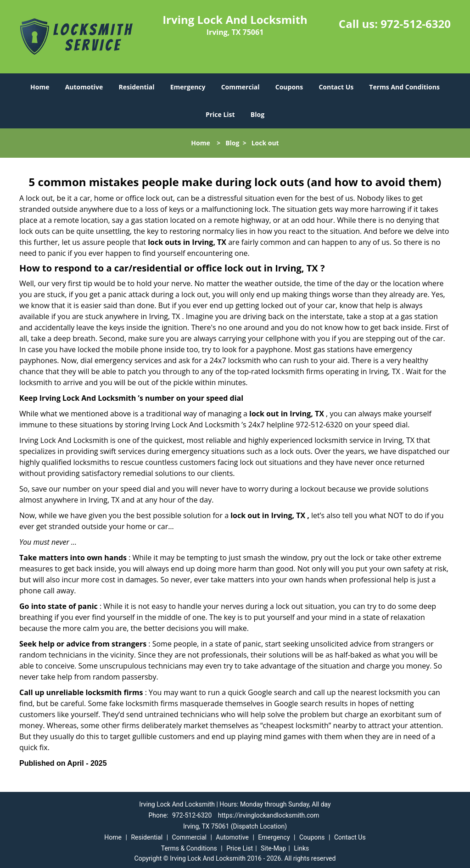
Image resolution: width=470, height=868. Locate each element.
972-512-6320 (416, 24)
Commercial (241, 87)
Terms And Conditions (404, 87)
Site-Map (273, 848)
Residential (136, 87)
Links (301, 848)
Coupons (289, 87)
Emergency (188, 87)
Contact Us (336, 87)
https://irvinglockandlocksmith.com (269, 815)
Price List (220, 114)
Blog (257, 114)
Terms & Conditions (189, 848)
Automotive (84, 87)
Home (40, 87)
